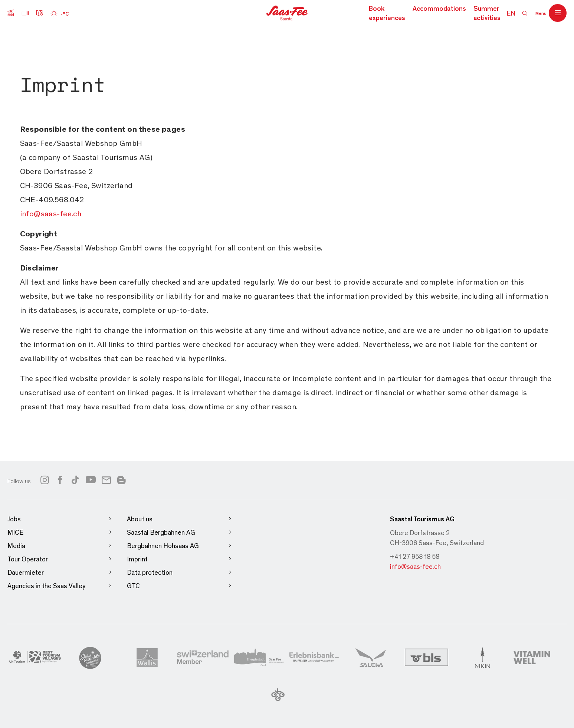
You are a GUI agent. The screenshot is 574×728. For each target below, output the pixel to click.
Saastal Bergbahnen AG (179, 532)
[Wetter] (60, 13)
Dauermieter (60, 572)
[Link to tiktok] (75, 480)
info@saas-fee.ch (415, 566)
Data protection (179, 572)
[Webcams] (25, 13)
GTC (179, 586)
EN (511, 13)
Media (60, 546)
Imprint (179, 559)
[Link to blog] (121, 479)
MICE (60, 532)
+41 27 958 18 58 (415, 556)
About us (179, 519)
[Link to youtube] (91, 480)
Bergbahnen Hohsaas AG (179, 546)
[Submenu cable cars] (11, 13)
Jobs (60, 519)
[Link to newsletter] (106, 480)
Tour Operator (60, 559)
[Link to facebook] (60, 480)
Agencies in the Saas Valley (60, 586)
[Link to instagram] (45, 480)
